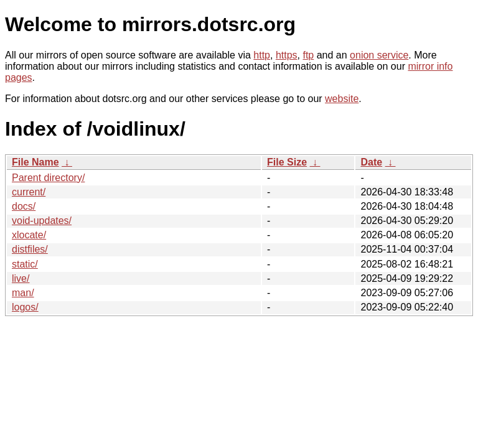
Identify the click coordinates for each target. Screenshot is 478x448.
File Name (35, 162)
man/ (23, 293)
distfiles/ (30, 249)
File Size (287, 162)
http (262, 55)
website (342, 99)
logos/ (25, 307)
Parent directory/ (48, 178)
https (287, 55)
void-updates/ (42, 221)
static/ (25, 264)
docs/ (24, 206)
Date (371, 162)
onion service (379, 55)
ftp (308, 55)
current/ (29, 192)
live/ (21, 278)
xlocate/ (29, 235)
